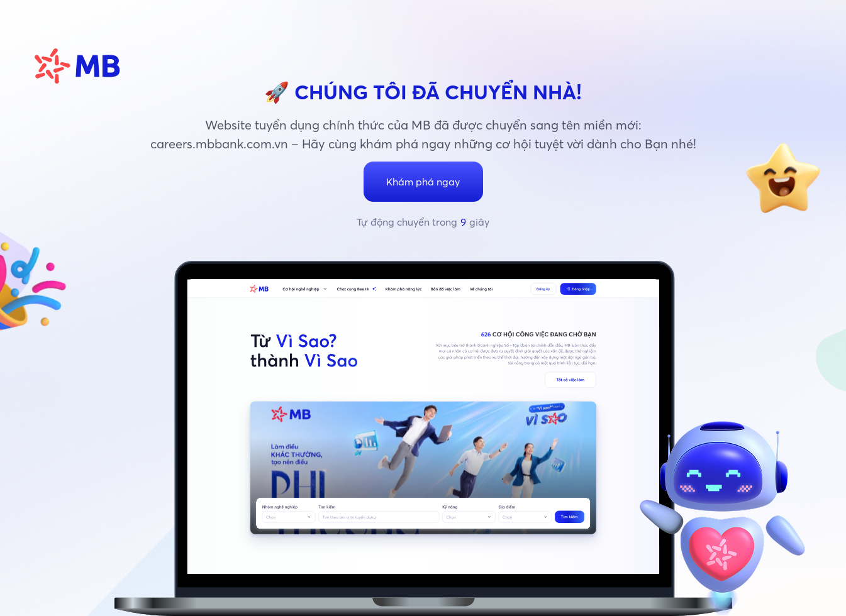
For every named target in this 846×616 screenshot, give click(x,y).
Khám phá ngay (423, 182)
